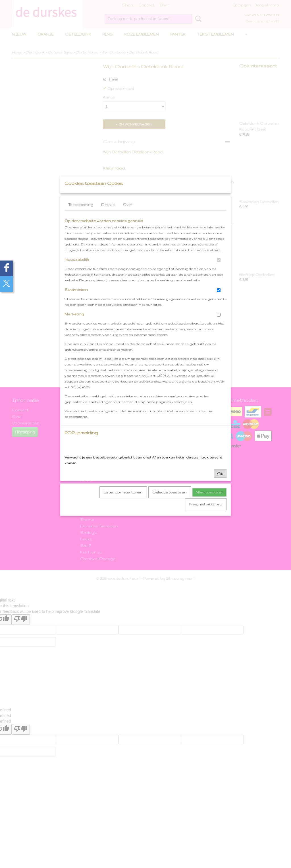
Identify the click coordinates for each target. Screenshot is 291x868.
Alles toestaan (209, 503)
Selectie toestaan (170, 503)
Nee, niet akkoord (206, 515)
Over (128, 216)
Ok (220, 485)
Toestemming (81, 216)
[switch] (219, 271)
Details (108, 216)
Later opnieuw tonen (123, 503)
